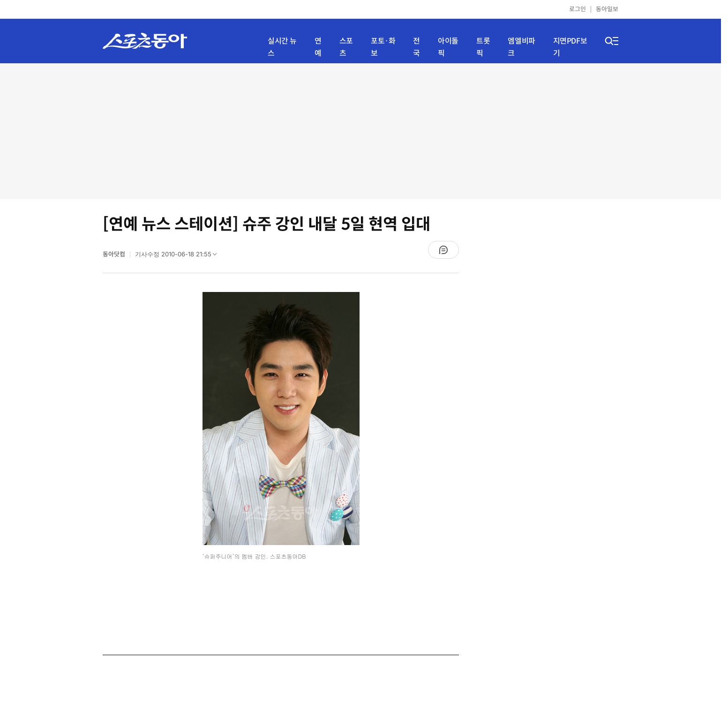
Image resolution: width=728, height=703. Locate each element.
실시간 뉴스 (282, 47)
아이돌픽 (448, 47)
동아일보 (607, 9)
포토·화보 (383, 47)
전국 (417, 47)
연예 (318, 47)
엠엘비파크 (521, 47)
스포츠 (346, 47)
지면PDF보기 (570, 47)
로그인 (578, 9)
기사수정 (179, 256)
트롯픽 (483, 47)
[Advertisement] (360, 131)
